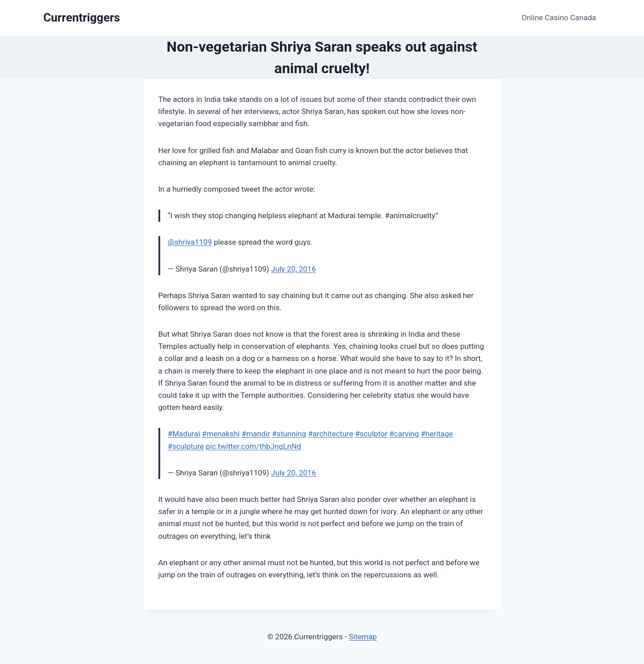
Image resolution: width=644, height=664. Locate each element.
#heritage (437, 434)
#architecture (331, 434)
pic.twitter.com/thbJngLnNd (253, 446)
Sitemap (363, 637)
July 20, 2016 (294, 269)
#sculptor (371, 434)
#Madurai (184, 434)
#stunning (289, 434)
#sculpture (186, 446)
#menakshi (221, 434)
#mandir (256, 434)
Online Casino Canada (559, 18)
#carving (404, 434)
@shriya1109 (190, 242)
